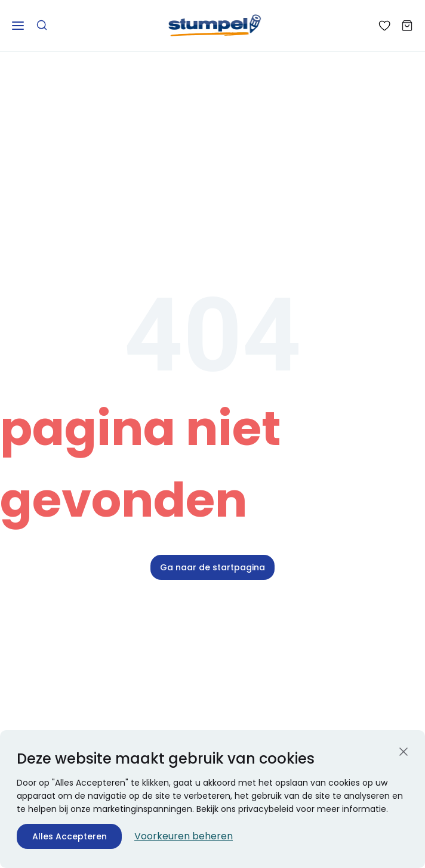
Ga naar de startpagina (213, 567)
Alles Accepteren (70, 836)
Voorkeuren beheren (184, 836)
